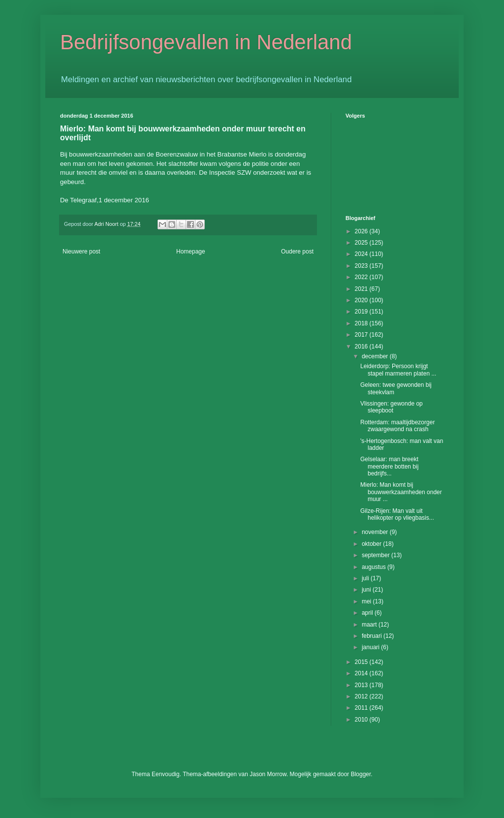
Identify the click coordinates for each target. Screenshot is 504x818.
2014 (362, 673)
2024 (362, 254)
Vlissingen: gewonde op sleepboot (392, 407)
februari (373, 636)
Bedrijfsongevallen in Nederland (206, 42)
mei (367, 601)
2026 (362, 231)
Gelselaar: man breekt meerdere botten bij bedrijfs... (389, 466)
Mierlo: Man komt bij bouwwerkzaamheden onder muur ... (401, 492)
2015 (362, 662)
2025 (362, 243)
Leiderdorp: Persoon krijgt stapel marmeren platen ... (398, 370)
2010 (362, 720)
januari (371, 647)
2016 (362, 346)
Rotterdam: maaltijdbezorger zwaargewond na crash (397, 426)
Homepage (191, 252)
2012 (362, 696)
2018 (362, 323)
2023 (362, 266)
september (377, 555)
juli (366, 578)
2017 (362, 335)
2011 (362, 708)
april (368, 613)
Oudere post (297, 252)
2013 (362, 685)
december (376, 356)
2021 (362, 289)
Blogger (361, 774)
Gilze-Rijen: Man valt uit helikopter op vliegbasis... (397, 514)
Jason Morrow (268, 774)
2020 (362, 300)
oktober (372, 544)
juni (367, 590)
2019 (362, 312)
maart (370, 625)
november (376, 532)
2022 (362, 277)
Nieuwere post (81, 252)
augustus (375, 567)
